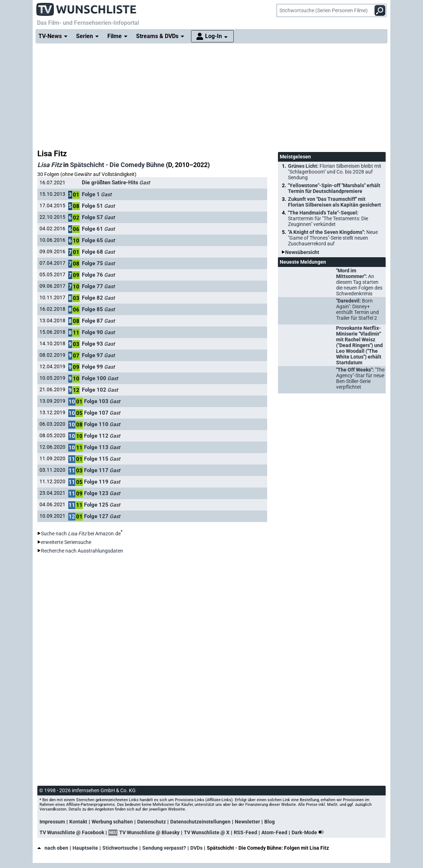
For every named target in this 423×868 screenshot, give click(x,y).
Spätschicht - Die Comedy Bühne (117, 165)
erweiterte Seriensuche (66, 542)
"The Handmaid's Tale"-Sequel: (328, 218)
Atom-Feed (274, 832)
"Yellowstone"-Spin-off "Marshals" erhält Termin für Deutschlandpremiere (334, 188)
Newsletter (247, 822)
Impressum (52, 822)
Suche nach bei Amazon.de (81, 534)
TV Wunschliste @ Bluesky (149, 832)
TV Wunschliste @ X (207, 832)
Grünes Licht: (335, 172)
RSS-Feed (245, 832)
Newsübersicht (302, 252)
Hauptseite (85, 848)
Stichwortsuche (120, 848)
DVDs (196, 848)
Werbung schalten (112, 822)
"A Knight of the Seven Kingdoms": (333, 238)
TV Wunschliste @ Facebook (72, 832)
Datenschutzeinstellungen (200, 822)
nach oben (53, 848)
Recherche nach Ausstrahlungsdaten (82, 551)
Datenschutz (152, 822)
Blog (269, 822)
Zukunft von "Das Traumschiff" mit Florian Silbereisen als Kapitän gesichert (334, 202)
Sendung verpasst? (164, 848)
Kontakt (78, 822)
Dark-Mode (309, 832)
